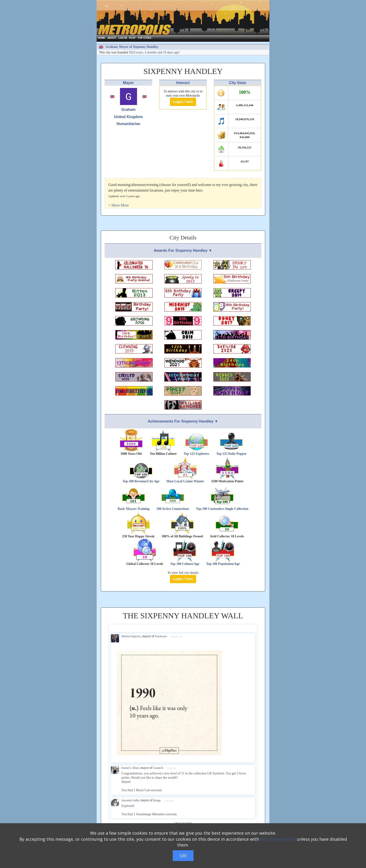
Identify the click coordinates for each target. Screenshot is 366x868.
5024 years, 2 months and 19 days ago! (154, 52)
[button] (119, 205)
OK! (183, 856)
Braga (157, 800)
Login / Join (183, 102)
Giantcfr (158, 768)
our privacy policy (278, 839)
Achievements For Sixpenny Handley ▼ (183, 421)
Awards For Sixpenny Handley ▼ (183, 250)
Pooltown (161, 636)
